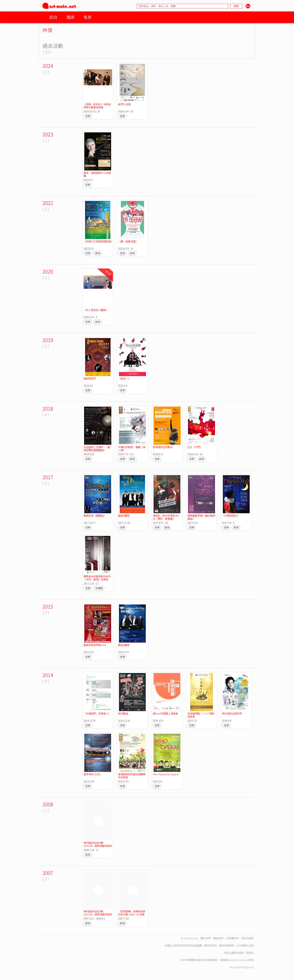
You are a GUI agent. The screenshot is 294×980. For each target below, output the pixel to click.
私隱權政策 (232, 938)
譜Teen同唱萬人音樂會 (165, 713)
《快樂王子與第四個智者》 (98, 241)
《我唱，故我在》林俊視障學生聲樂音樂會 (97, 106)
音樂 (88, 116)
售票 (88, 17)
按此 (251, 953)
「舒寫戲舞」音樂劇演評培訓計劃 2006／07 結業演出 (132, 914)
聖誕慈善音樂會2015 (95, 645)
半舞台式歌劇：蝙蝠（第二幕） (132, 449)
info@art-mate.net (238, 960)
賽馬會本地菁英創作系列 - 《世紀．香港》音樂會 (98, 578)
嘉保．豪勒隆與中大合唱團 (97, 174)
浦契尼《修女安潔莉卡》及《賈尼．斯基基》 (166, 517)
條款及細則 (247, 938)
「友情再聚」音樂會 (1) (96, 713)
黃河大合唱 (124, 104)
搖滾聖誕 (123, 713)
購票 (70, 17)
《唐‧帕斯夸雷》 (128, 241)
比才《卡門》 (195, 447)
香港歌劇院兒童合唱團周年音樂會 (132, 776)
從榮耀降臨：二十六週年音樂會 (201, 715)
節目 (53, 17)
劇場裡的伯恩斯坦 (163, 447)
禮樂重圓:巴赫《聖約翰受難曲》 (201, 517)
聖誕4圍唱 (124, 516)
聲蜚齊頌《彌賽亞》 (95, 516)
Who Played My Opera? (166, 774)
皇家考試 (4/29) (92, 774)
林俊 (48, 30)
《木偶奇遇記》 (231, 516)
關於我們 (206, 938)
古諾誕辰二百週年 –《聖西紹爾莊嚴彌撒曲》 (97, 449)
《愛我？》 (124, 378)
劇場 (98, 253)
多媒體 (99, 588)
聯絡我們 (218, 938)
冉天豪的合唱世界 (232, 713)
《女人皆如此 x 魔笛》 (96, 310)
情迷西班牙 (90, 378)
